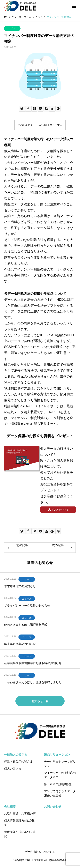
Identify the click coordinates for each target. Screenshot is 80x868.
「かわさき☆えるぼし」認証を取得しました (33, 682)
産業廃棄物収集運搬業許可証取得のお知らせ (33, 663)
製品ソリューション (57, 755)
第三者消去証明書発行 (58, 784)
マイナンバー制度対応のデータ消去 (60, 775)
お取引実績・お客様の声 (20, 814)
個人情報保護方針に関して (20, 823)
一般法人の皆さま (16, 755)
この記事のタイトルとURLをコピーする (40, 125)
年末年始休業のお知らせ (20, 586)
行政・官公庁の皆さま (18, 762)
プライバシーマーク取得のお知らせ (27, 606)
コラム (12, 28)
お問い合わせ (53, 807)
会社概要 (10, 807)
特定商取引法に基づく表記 (20, 834)
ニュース (27, 579)
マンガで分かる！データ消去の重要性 (60, 793)
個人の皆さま (13, 769)
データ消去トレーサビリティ (60, 764)
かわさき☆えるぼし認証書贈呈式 (26, 625)
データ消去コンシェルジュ (40, 852)
